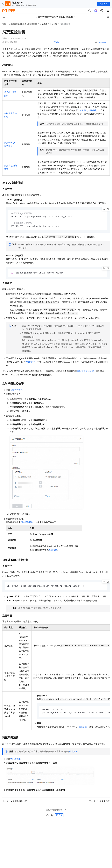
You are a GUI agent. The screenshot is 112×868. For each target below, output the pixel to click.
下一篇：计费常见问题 (99, 803)
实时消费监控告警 (86, 372)
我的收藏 (102, 42)
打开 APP (104, 4)
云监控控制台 (16, 391)
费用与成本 (15, 760)
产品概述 (44, 24)
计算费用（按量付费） (88, 110)
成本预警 (73, 753)
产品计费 (54, 24)
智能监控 (30, 363)
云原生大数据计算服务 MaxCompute (23, 24)
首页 (4, 24)
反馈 (59, 817)
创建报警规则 (27, 523)
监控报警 (53, 551)
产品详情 (55, 42)
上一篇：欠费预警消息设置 (15, 803)
